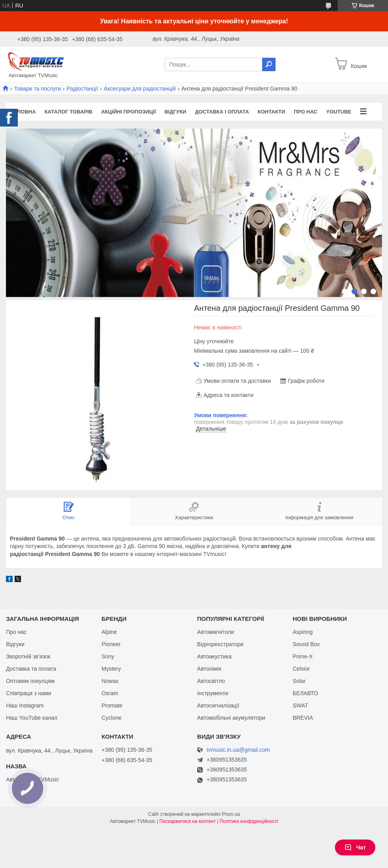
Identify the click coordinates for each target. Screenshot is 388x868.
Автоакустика (214, 656)
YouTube (339, 112)
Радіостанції (82, 89)
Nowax (110, 681)
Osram (110, 693)
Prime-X (303, 656)
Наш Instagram (25, 705)
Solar (299, 681)
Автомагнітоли (216, 632)
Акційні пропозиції (128, 112)
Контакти (272, 112)
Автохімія (209, 669)
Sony (108, 656)
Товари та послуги (37, 89)
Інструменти (213, 693)
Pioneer (111, 644)
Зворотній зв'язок (28, 656)
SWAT (300, 705)
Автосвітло (211, 681)
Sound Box (306, 644)
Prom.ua (231, 814)
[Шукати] (269, 64)
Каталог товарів (68, 112)
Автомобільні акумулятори (231, 718)
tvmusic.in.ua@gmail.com (238, 750)
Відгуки (175, 112)
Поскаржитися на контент (187, 821)
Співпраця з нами (29, 693)
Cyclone (111, 718)
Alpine (109, 632)
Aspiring (303, 632)
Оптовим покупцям (30, 681)
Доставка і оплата (222, 112)
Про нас (305, 112)
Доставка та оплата (31, 669)
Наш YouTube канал (32, 718)
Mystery (111, 669)
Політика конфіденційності (249, 821)
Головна (23, 112)
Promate (112, 705)
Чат (355, 847)
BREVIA (303, 718)
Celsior (301, 669)
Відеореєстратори (220, 644)
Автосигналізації (218, 705)
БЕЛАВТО (305, 693)
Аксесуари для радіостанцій (140, 89)
